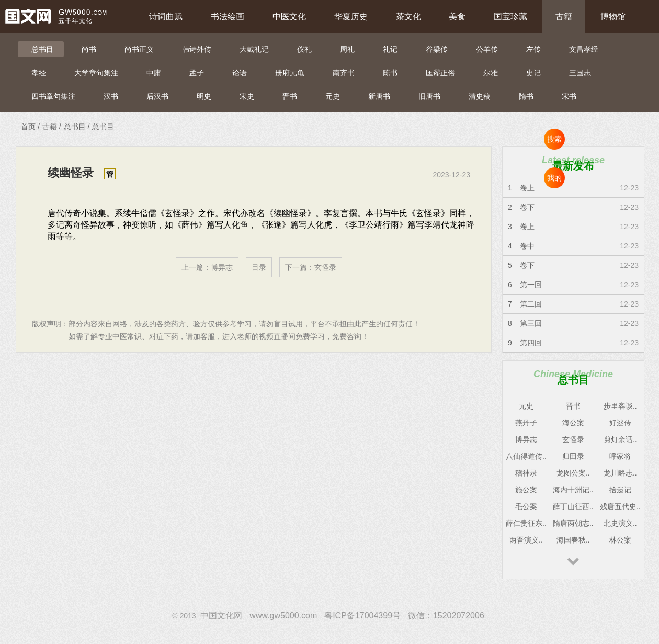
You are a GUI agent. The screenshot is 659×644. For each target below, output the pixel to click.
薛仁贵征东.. (526, 523)
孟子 (197, 73)
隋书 (526, 96)
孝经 (39, 73)
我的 (554, 178)
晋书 (290, 96)
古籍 (564, 16)
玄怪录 (325, 267)
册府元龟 (290, 73)
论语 (240, 73)
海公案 (573, 423)
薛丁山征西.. (573, 506)
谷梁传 (437, 49)
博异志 (222, 267)
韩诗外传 (197, 49)
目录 (259, 267)
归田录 (573, 456)
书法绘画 (228, 16)
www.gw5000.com (283, 615)
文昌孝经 (584, 49)
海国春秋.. (573, 540)
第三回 (531, 323)
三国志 (580, 73)
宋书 (569, 96)
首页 (28, 127)
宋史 (247, 96)
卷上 (527, 188)
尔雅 (491, 73)
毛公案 (526, 506)
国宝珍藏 (510, 16)
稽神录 (526, 473)
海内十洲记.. (573, 490)
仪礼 (304, 49)
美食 (457, 16)
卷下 (527, 207)
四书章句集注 (53, 96)
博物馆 (613, 16)
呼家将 (620, 456)
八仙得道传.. (526, 456)
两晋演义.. (526, 540)
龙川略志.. (620, 473)
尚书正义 (139, 49)
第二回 (531, 304)
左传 (533, 49)
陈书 (390, 73)
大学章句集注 (96, 73)
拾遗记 (620, 490)
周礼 (347, 49)
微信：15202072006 (446, 615)
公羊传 (487, 49)
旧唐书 (429, 96)
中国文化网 (221, 615)
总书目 (42, 49)
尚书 (89, 49)
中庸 (154, 73)
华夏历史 (351, 16)
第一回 (531, 285)
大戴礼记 (254, 49)
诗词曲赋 (166, 16)
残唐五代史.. (620, 506)
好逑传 (620, 423)
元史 (333, 96)
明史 (204, 96)
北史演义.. (620, 523)
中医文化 (289, 16)
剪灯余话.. (620, 439)
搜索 (554, 139)
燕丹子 (526, 423)
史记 (533, 73)
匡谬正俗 (440, 73)
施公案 (526, 490)
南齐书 (344, 73)
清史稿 (480, 96)
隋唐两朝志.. (573, 523)
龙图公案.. (573, 473)
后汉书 (157, 96)
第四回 (531, 343)
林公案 (620, 540)
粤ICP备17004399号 (362, 615)
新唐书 (379, 96)
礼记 (390, 49)
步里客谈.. (620, 406)
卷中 (527, 246)
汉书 (111, 96)
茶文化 (408, 16)
